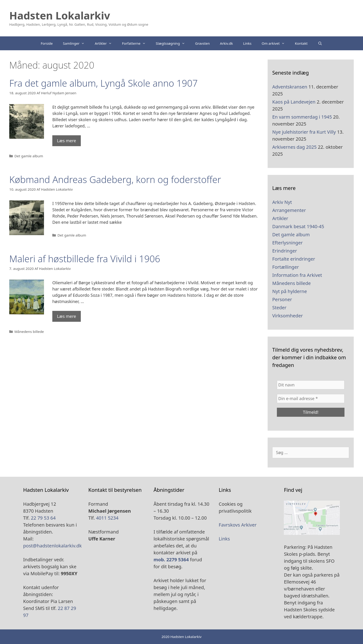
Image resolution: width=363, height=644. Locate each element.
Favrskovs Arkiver (238, 525)
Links (247, 43)
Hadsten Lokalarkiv (60, 15)
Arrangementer (289, 210)
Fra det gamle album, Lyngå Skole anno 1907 (103, 83)
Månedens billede (29, 331)
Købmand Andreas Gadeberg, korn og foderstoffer (115, 179)
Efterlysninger (287, 243)
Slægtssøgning (173, 43)
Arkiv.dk (226, 43)
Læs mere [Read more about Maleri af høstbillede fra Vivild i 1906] (67, 316)
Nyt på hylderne (290, 291)
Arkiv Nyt (282, 202)
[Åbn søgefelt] (320, 43)
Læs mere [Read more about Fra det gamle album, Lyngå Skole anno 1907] (67, 141)
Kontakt (301, 43)
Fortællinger (286, 267)
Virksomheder (288, 316)
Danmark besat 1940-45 (298, 226)
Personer (282, 299)
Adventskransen (290, 87)
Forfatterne (136, 43)
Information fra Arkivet (297, 275)
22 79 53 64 (43, 518)
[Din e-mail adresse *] (311, 399)
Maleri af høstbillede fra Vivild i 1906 (85, 259)
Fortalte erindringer (294, 259)
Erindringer (285, 251)
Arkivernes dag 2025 (294, 147)
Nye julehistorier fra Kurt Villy (304, 132)
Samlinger (76, 43)
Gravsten (202, 43)
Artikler (106, 43)
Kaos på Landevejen (294, 102)
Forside (47, 43)
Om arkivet (276, 43)
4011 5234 (107, 518)
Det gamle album (29, 156)
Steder (279, 308)
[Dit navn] (311, 385)
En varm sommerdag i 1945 (302, 117)
